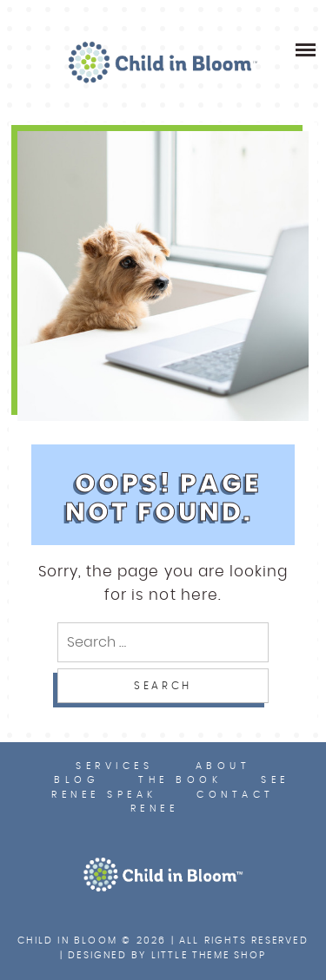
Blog (77, 780)
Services (114, 766)
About (223, 766)
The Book (180, 780)
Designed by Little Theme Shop (167, 955)
